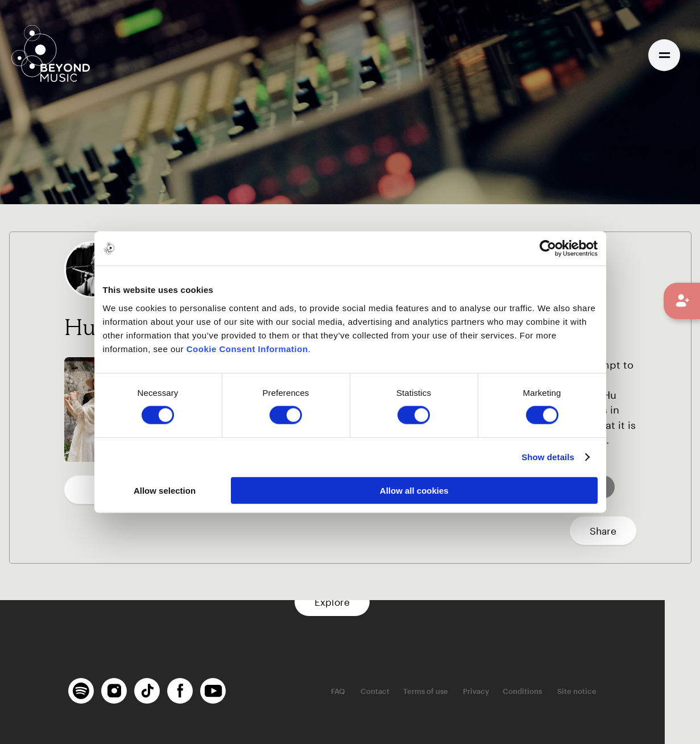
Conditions (559, 692)
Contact (413, 692)
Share (603, 531)
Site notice (612, 692)
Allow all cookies (414, 490)
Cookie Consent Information (247, 348)
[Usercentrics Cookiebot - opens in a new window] (548, 249)
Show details (548, 457)
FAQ (378, 692)
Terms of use (464, 692)
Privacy (513, 692)
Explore (350, 602)
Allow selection (165, 490)
